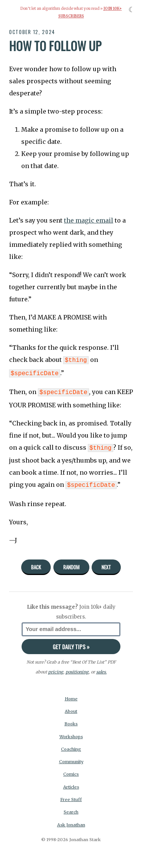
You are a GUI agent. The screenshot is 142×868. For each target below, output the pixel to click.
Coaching (71, 745)
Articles (71, 783)
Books (71, 720)
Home (71, 695)
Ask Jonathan (71, 821)
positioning (77, 668)
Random (71, 563)
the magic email (89, 220)
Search (71, 808)
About (71, 707)
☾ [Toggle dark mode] (132, 10)
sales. (101, 668)
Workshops (71, 733)
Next (106, 563)
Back (36, 563)
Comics (71, 770)
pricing (56, 668)
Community (71, 758)
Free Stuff (71, 796)
